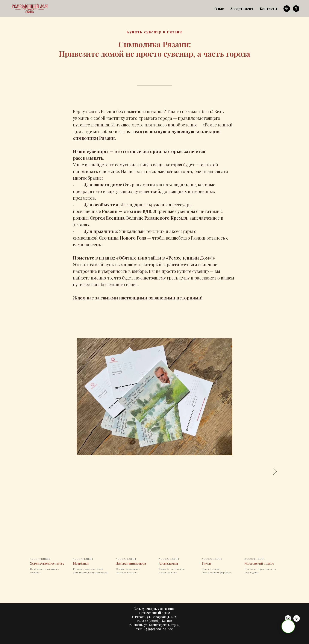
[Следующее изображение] (275, 471)
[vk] (287, 9)
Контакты (268, 9)
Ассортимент (242, 9)
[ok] (296, 9)
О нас (219, 9)
